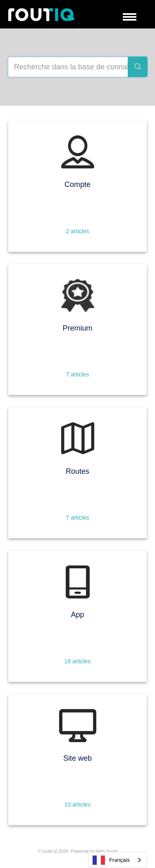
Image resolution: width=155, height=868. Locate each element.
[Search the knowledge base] (78, 67)
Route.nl (50, 851)
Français (111, 860)
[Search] (138, 67)
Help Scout (106, 851)
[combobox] (117, 860)
